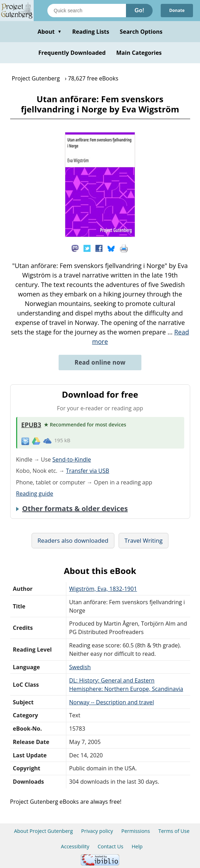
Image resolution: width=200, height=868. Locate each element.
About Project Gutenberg (44, 831)
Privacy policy (97, 831)
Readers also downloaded (73, 540)
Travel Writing (144, 540)
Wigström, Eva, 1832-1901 (103, 589)
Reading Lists (91, 32)
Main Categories (139, 53)
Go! (139, 10)
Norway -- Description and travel (112, 702)
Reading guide (35, 494)
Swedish (80, 667)
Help (137, 846)
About (50, 32)
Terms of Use (174, 831)
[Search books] (87, 11)
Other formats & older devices (75, 509)
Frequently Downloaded (72, 53)
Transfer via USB (88, 471)
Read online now (100, 362)
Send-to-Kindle (72, 459)
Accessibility (75, 846)
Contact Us (110, 846)
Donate (177, 10)
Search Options (141, 32)
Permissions (136, 831)
